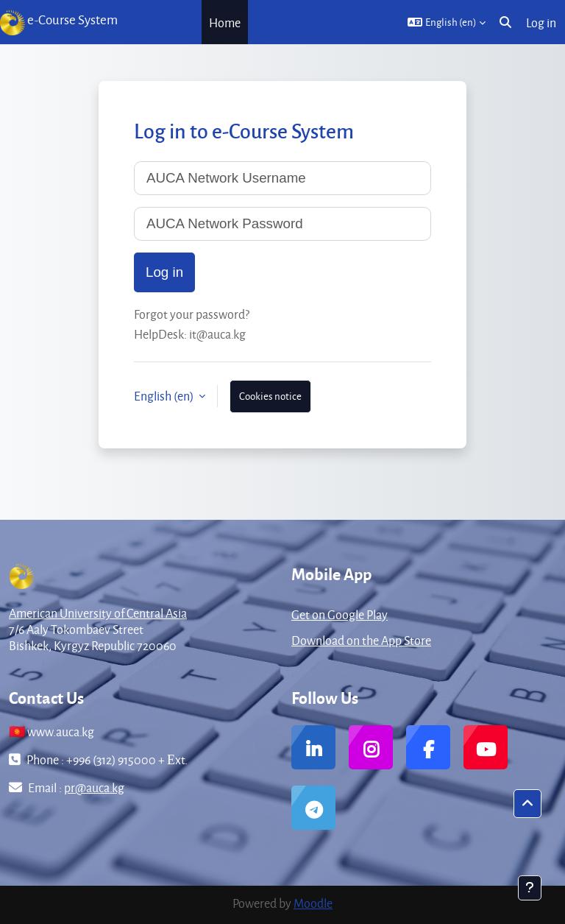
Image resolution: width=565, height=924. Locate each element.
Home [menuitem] (225, 22)
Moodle (313, 903)
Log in (541, 22)
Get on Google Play (340, 614)
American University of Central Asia (98, 613)
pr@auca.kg (94, 787)
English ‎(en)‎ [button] (165, 396)
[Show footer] (530, 888)
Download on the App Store (361, 640)
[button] (447, 22)
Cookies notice (270, 396)
